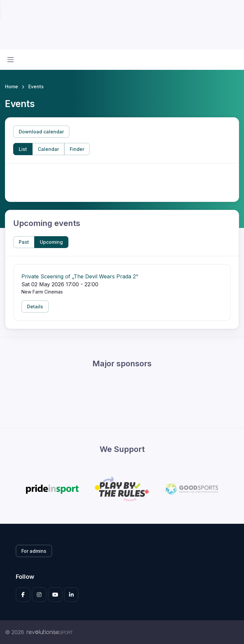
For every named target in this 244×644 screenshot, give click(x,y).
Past (24, 242)
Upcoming (51, 242)
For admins (34, 551)
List (23, 149)
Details (35, 307)
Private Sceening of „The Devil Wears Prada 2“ (80, 276)
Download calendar (41, 132)
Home (12, 86)
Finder (77, 149)
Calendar (48, 149)
